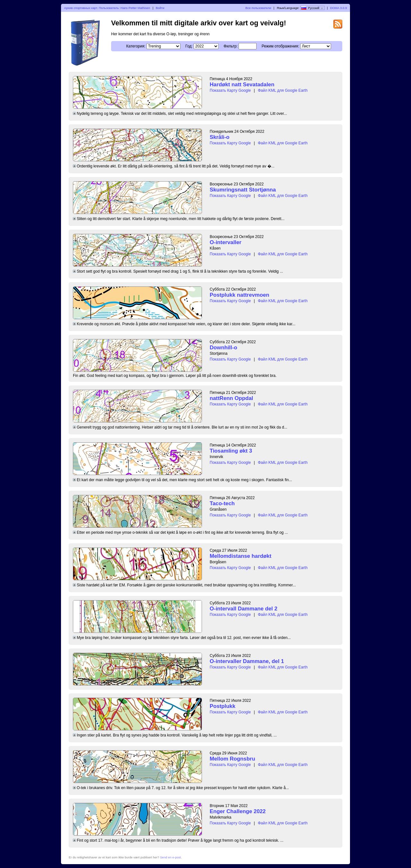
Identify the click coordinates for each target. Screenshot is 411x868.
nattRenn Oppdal (231, 398)
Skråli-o (220, 137)
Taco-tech (222, 503)
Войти (160, 8)
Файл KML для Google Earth (283, 90)
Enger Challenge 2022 (238, 811)
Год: (189, 46)
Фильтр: (231, 46)
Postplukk (223, 706)
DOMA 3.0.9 (338, 8)
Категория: (136, 46)
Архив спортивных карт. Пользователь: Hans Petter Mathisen (107, 8)
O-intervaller (226, 242)
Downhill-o (223, 348)
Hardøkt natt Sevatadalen (242, 85)
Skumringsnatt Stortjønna (243, 190)
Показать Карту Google (230, 90)
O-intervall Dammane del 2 (244, 609)
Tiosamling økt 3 (231, 451)
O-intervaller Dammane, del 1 (247, 661)
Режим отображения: (280, 46)
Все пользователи (258, 8)
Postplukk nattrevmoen (240, 295)
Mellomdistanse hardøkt (240, 556)
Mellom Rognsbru (232, 759)
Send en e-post (170, 857)
